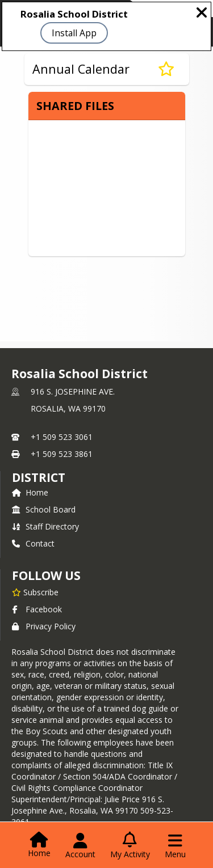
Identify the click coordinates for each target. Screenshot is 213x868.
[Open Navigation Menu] (175, 846)
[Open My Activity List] (130, 846)
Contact (33, 543)
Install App (74, 33)
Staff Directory (45, 526)
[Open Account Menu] (80, 846)
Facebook (37, 609)
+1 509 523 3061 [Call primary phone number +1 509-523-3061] (62, 437)
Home (30, 492)
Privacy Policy (44, 626)
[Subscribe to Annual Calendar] (166, 69)
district (39, 477)
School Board (44, 509)
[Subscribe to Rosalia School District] (35, 592)
